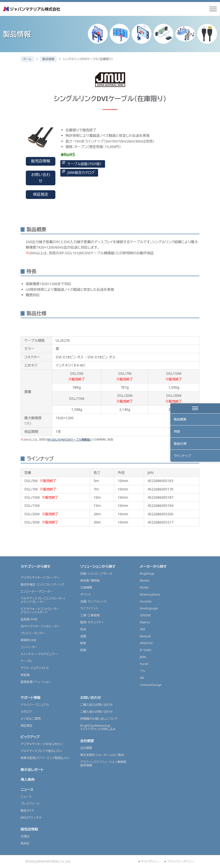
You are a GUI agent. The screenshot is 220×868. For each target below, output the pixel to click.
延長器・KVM (29, 619)
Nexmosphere (150, 594)
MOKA (144, 587)
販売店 (25, 843)
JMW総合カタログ (81, 172)
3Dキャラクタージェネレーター (40, 626)
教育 (83, 643)
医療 (83, 650)
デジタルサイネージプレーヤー (40, 578)
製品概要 (181, 420)
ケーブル (26, 661)
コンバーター (29, 647)
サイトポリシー (150, 862)
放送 (83, 629)
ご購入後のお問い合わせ (96, 712)
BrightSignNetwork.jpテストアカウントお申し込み (98, 727)
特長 (177, 433)
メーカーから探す (153, 566)
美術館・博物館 (90, 581)
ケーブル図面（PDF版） (84, 164)
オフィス (86, 594)
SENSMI (145, 615)
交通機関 (86, 587)
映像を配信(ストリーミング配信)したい (45, 758)
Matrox (145, 622)
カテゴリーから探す (36, 566)
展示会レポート (32, 770)
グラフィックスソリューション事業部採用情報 (103, 764)
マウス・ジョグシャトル (35, 668)
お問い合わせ (41, 178)
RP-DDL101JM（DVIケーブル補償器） (69, 439)
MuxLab (145, 636)
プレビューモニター (33, 633)
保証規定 (41, 194)
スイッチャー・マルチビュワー (39, 654)
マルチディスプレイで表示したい (42, 751)
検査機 (25, 675)
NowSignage (149, 608)
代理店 (25, 836)
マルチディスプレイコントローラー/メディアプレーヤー (43, 600)
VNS (143, 629)
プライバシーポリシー (181, 862)
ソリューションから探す (98, 566)
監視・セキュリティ (92, 622)
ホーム (27, 59)
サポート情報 (31, 698)
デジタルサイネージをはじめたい (42, 744)
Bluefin (145, 581)
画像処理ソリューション (36, 682)
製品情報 (48, 59)
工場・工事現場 (90, 615)
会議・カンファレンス (93, 601)
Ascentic (146, 601)
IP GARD (146, 650)
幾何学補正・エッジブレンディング (42, 585)
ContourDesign (151, 685)
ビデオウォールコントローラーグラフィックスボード (40, 611)
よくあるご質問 (31, 719)
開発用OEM (28, 640)
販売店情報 (41, 161)
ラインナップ (183, 458)
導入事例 (28, 779)
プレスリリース (30, 804)
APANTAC (147, 643)
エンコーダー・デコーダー (37, 591)
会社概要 (87, 741)
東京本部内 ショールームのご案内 (102, 755)
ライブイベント (89, 608)
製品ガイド (27, 811)
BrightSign (147, 574)
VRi (142, 678)
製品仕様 (181, 446)
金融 (83, 636)
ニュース (27, 789)
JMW (143, 657)
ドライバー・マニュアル (35, 705)
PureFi (144, 664)
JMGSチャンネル (31, 817)
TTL (143, 671)
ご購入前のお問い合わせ (96, 705)
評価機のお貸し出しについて (99, 719)
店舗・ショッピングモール (96, 574)
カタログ (26, 712)
